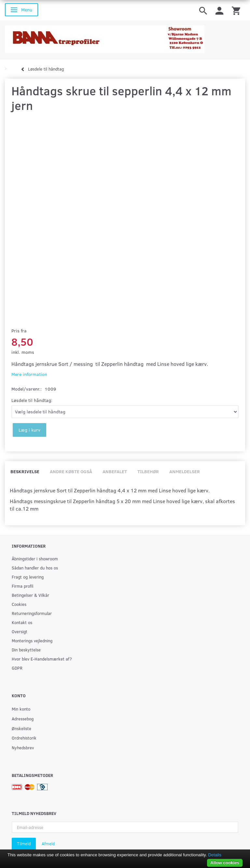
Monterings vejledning (32, 641)
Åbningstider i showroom (35, 559)
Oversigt (20, 631)
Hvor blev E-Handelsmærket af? (42, 659)
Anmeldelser (185, 471)
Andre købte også (71, 471)
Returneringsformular (32, 613)
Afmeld (48, 844)
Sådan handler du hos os (35, 568)
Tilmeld (24, 844)
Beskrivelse (25, 471)
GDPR (17, 668)
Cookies (19, 604)
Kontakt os (22, 622)
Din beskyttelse (26, 650)
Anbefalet (115, 471)
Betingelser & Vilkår (30, 595)
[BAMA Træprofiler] (105, 37)
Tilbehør (148, 471)
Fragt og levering (28, 577)
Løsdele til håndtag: (32, 400)
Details (215, 855)
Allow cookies (225, 863)
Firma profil (22, 586)
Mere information (29, 374)
